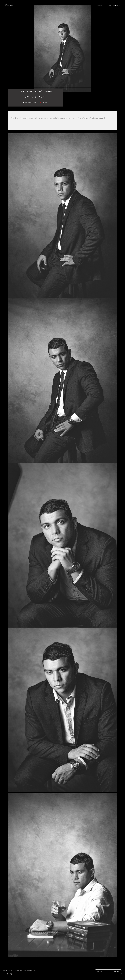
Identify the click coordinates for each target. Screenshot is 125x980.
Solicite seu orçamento (108, 972)
